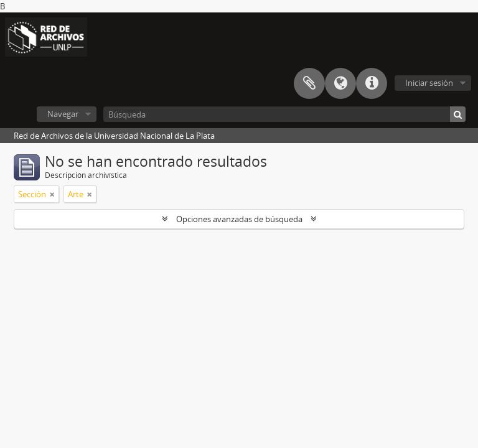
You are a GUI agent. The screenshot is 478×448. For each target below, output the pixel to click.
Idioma (340, 83)
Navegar (63, 114)
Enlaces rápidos (372, 83)
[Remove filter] (52, 194)
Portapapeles (309, 83)
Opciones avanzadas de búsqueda (239, 219)
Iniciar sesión (429, 83)
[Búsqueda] (284, 114)
